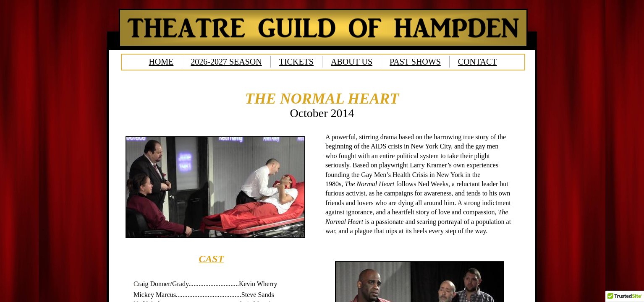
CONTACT (478, 62)
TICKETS (296, 62)
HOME (161, 62)
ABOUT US (352, 62)
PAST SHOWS (415, 62)
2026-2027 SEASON (226, 62)
